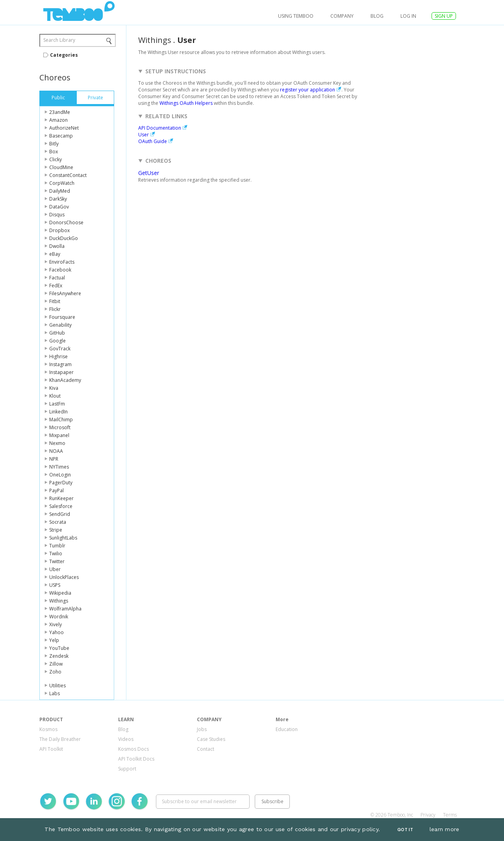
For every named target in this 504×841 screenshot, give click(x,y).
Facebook (60, 270)
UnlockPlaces (64, 577)
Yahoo (57, 632)
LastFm (57, 404)
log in (408, 16)
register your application (308, 90)
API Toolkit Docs (136, 759)
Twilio (56, 554)
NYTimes (59, 467)
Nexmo (57, 443)
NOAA (56, 451)
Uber (55, 569)
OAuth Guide (153, 141)
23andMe (60, 112)
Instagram (60, 364)
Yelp (54, 640)
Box (54, 152)
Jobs (202, 729)
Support (127, 769)
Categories (64, 55)
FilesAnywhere (65, 293)
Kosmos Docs (133, 749)
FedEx (56, 286)
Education (287, 729)
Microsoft (60, 427)
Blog (377, 16)
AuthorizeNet (64, 128)
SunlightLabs (63, 538)
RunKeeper (61, 498)
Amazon (58, 120)
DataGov (59, 207)
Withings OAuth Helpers (186, 103)
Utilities (57, 686)
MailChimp (61, 420)
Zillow (56, 664)
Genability (60, 325)
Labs (55, 693)
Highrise (58, 356)
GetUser (149, 173)
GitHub (57, 333)
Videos (126, 739)
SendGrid (60, 514)
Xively (56, 624)
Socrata (58, 522)
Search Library (59, 40)
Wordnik (59, 617)
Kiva (54, 388)
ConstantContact (68, 175)
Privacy (428, 815)
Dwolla (57, 246)
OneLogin (60, 475)
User (144, 135)
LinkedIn (58, 412)
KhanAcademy (65, 380)
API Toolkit (51, 749)
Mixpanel (59, 435)
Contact (206, 749)
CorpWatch (62, 183)
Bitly (54, 144)
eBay (55, 254)
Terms (450, 815)
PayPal (57, 490)
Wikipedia (60, 593)
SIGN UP (444, 16)
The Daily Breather (60, 739)
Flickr (55, 309)
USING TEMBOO (296, 16)
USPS (55, 585)
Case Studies (211, 739)
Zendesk (59, 656)
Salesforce (61, 506)
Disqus (57, 215)
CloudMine (61, 167)
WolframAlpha (65, 609)
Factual (57, 278)
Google (57, 341)
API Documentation (160, 128)
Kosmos (48, 729)
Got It (405, 830)
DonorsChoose (66, 222)
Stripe (56, 530)
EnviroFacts (62, 262)
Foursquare (62, 317)
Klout (55, 396)
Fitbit (55, 301)
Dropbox (59, 230)
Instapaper (61, 372)
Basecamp (61, 136)
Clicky (56, 159)
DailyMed (60, 191)
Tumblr (57, 546)
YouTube (59, 648)
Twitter (57, 561)
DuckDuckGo (64, 238)
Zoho (55, 672)
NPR (54, 459)
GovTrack (60, 349)
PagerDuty (61, 483)
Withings (59, 601)
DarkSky (58, 199)
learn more (445, 829)
